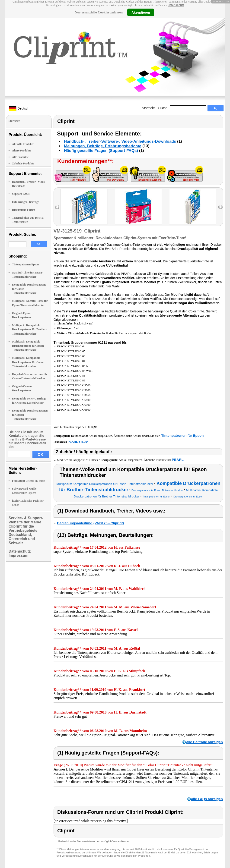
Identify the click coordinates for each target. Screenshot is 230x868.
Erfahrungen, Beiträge (26, 202)
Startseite (149, 108)
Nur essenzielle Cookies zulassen (99, 12)
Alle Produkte (20, 157)
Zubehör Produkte (23, 164)
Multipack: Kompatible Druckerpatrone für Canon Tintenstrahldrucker (28, 362)
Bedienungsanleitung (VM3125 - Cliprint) (90, 523)
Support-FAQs (21, 194)
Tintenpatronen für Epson (182, 436)
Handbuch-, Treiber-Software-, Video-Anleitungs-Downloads (120, 141)
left (57, 207)
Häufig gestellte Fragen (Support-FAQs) (101, 151)
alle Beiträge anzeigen (204, 742)
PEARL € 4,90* (78, 442)
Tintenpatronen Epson (25, 264)
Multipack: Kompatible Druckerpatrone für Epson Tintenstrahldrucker (28, 346)
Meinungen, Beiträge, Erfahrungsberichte (103, 146)
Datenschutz (176, 5)
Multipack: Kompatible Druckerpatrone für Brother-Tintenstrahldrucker (29, 329)
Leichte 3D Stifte (28, 481)
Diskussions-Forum (24, 210)
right (220, 207)
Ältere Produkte (22, 151)
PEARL (178, 460)
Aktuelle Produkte (23, 144)
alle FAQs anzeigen (207, 799)
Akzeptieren (141, 12)
